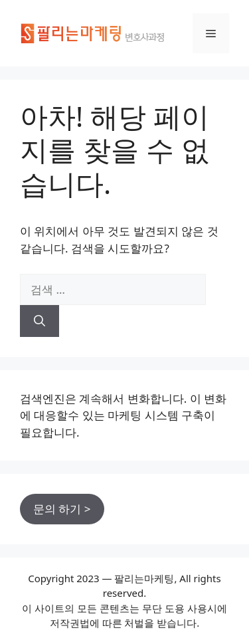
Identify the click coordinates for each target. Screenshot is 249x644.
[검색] (40, 321)
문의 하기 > (62, 509)
